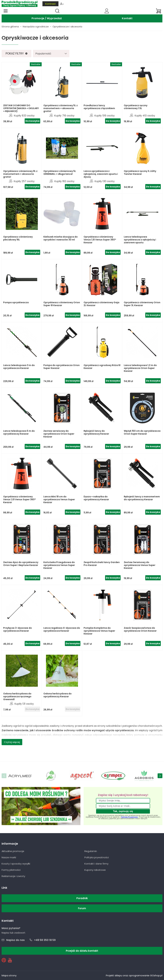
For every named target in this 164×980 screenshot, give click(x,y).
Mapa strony (9, 975)
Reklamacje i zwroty (13, 876)
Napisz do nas (15, 940)
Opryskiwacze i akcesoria (67, 27)
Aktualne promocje (13, 851)
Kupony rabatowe (95, 870)
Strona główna (10, 27)
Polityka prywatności (97, 857)
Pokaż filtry (15, 53)
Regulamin (91, 851)
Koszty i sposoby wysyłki (16, 864)
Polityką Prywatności (130, 817)
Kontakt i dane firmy (96, 864)
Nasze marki (9, 857)
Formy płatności (11, 870)
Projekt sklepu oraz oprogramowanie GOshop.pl (134, 975)
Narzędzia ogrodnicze (36, 27)
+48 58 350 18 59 (45, 940)
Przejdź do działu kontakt (82, 951)
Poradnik (82, 898)
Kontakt (127, 18)
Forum (82, 908)
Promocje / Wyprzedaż (47, 18)
